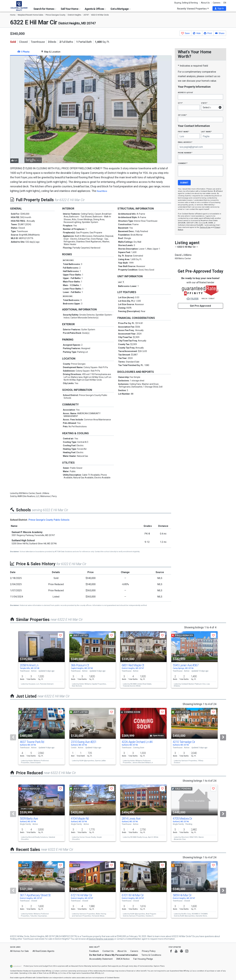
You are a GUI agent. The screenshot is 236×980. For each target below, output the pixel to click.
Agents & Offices (95, 9)
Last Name (206, 132)
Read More (102, 191)
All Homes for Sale (19, 951)
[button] (219, 8)
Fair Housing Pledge (143, 959)
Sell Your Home (71, 9)
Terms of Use (205, 227)
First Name (184, 132)
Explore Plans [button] (159, 966)
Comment (183, 163)
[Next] (223, 737)
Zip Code (182, 115)
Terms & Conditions (151, 955)
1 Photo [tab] (24, 52)
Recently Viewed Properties (193, 9)
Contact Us (108, 951)
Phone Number (185, 153)
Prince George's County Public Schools (49, 520)
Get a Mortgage (121, 9)
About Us (205, 3)
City (180, 103)
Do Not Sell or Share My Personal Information (113, 955)
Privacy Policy (149, 951)
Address (185, 92)
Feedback (94, 951)
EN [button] (225, 3)
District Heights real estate (101, 939)
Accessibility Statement (101, 959)
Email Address (185, 142)
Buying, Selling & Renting (186, 3)
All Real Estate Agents (43, 951)
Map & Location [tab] (51, 52)
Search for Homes (45, 9)
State (204, 103)
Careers (217, 3)
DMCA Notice (123, 959)
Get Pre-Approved (200, 306)
